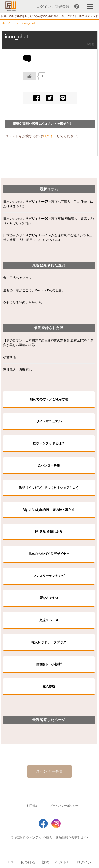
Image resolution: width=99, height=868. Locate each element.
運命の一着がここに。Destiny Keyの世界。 (34, 290)
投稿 (45, 862)
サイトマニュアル (49, 421)
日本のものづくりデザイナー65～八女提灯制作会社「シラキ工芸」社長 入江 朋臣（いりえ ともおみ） (48, 237)
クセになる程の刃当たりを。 (24, 302)
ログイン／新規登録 (53, 7)
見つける (28, 862)
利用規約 (32, 806)
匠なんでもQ (49, 598)
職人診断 (49, 686)
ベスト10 (63, 862)
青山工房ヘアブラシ (17, 278)
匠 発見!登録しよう (49, 532)
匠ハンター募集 (49, 465)
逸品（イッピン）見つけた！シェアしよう (49, 488)
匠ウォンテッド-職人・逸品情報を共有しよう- (55, 837)
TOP (11, 862)
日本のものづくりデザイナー (49, 554)
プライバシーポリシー (64, 806)
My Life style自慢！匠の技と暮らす (49, 510)
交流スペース (49, 620)
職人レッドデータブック (49, 642)
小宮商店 (10, 357)
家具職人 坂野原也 (17, 370)
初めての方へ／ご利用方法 (49, 399)
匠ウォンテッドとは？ (49, 443)
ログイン (84, 862)
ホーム (6, 23)
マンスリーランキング (49, 576)
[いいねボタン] (30, 76)
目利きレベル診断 (49, 664)
